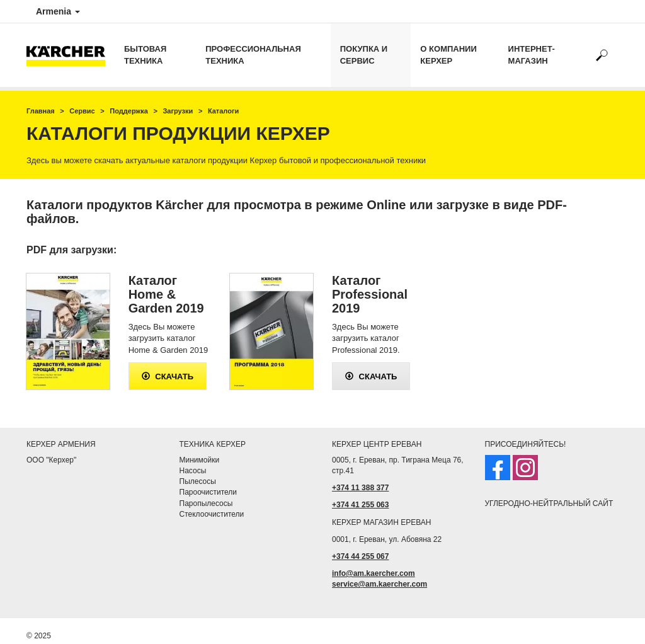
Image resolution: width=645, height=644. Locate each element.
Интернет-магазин (532, 55)
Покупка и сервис (364, 55)
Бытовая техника (145, 55)
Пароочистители (208, 492)
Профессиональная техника (253, 55)
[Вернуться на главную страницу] (71, 55)
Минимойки (200, 460)
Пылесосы (198, 481)
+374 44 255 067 (360, 556)
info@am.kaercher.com (374, 573)
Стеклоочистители (212, 514)
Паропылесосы (206, 503)
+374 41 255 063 (360, 505)
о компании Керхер (448, 55)
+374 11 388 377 (360, 488)
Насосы (193, 471)
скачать (168, 377)
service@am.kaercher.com (380, 584)
